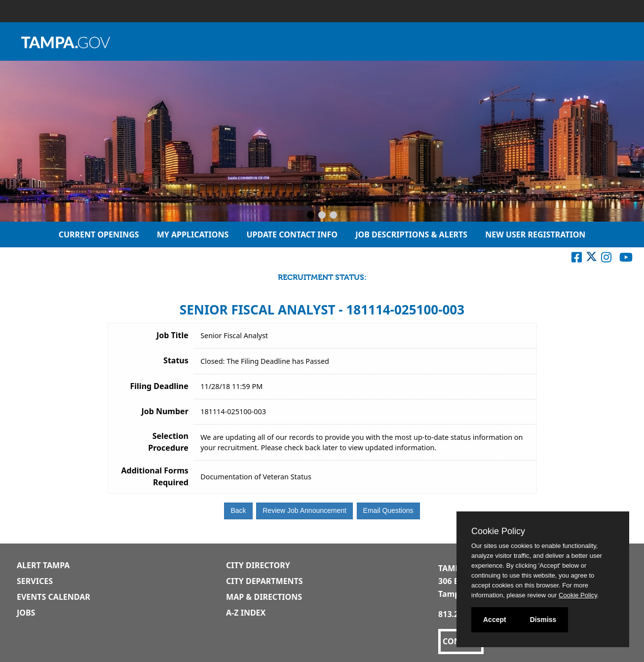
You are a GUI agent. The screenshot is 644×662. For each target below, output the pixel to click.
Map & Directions (264, 597)
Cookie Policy (498, 531)
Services (35, 581)
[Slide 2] (322, 216)
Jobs (26, 613)
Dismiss (543, 620)
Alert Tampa (43, 565)
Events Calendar (54, 597)
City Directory (258, 565)
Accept (495, 620)
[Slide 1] (311, 216)
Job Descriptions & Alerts (411, 234)
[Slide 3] (333, 216)
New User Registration (535, 234)
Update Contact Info (292, 234)
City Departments (265, 581)
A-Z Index (246, 613)
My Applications (193, 234)
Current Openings (99, 234)
